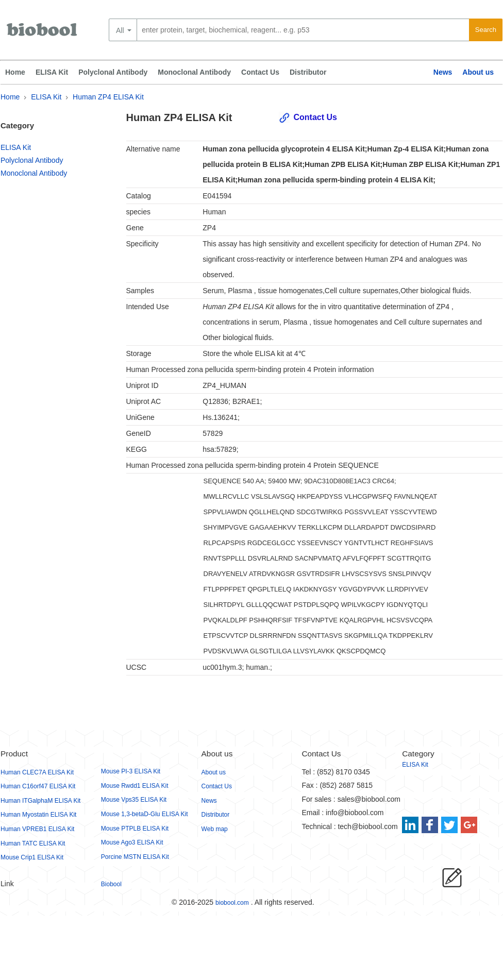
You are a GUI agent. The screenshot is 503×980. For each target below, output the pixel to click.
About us (478, 72)
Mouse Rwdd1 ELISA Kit (135, 786)
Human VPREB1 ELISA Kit (37, 829)
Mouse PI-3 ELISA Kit (131, 771)
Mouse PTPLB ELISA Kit (135, 829)
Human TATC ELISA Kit (33, 843)
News (443, 72)
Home (15, 72)
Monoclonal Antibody (194, 72)
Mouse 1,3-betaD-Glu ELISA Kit (145, 814)
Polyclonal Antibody (113, 72)
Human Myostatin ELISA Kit (38, 815)
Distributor (308, 72)
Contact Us (260, 72)
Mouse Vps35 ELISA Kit (134, 800)
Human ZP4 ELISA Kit (108, 97)
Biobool (111, 884)
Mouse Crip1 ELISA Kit (32, 857)
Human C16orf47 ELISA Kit (38, 786)
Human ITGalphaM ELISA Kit (40, 801)
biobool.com (232, 903)
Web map (215, 829)
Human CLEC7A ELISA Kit (37, 772)
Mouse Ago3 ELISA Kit (132, 842)
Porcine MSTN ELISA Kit (135, 857)
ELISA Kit (52, 72)
